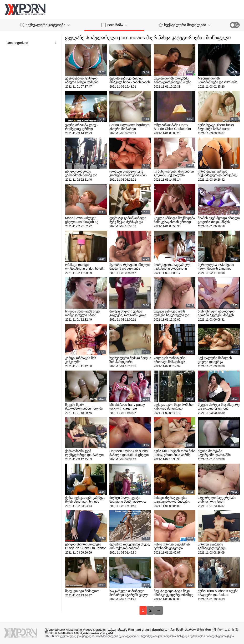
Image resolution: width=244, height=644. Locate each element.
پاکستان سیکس (117, 630)
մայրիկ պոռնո (164, 630)
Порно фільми (55, 630)
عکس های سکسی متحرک (97, 633)
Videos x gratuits (94, 630)
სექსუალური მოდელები (185, 25)
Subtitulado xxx (68, 633)
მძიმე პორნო (186, 630)
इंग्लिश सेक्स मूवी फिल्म (210, 630)
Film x (53, 633)
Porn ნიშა (114, 25)
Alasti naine (74, 630)
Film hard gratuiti (140, 630)
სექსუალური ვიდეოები (45, 25)
